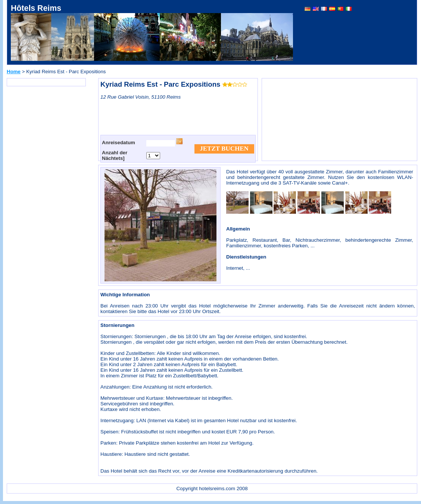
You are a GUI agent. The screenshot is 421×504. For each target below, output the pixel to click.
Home (14, 72)
